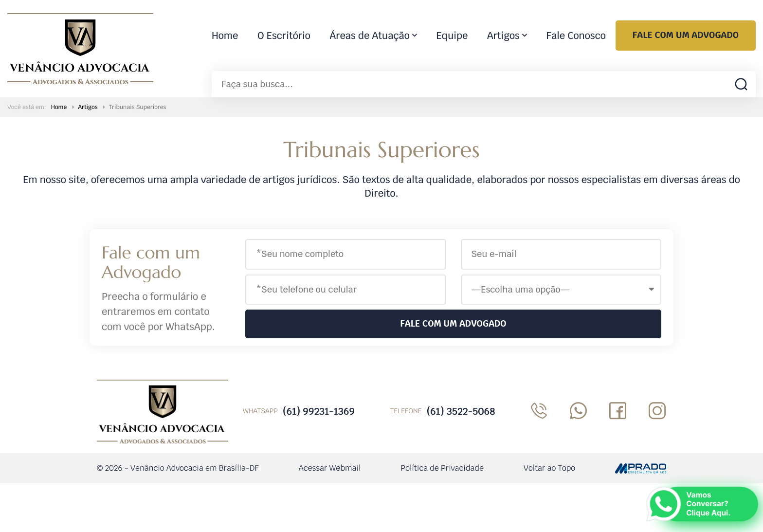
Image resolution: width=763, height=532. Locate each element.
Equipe (452, 36)
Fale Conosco (576, 36)
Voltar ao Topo (549, 468)
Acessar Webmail (330, 468)
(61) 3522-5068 (461, 411)
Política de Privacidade (442, 468)
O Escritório (284, 36)
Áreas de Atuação (370, 36)
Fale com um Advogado (686, 35)
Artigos (503, 36)
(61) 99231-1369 (319, 411)
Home (225, 36)
